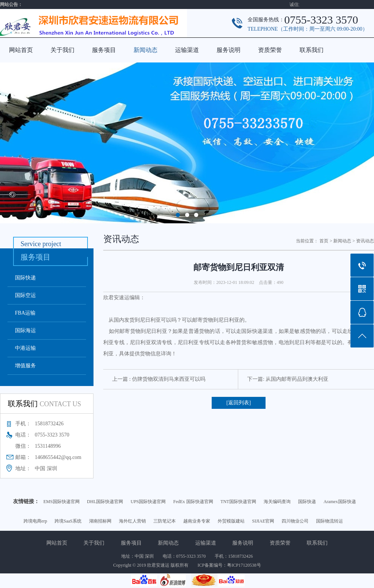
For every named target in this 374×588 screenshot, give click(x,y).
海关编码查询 (277, 502)
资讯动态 (365, 241)
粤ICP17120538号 (244, 565)
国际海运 (25, 330)
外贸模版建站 (231, 521)
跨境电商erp (35, 521)
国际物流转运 (329, 521)
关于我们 (62, 50)
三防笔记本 (165, 521)
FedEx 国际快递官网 (193, 502)
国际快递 (25, 278)
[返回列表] (238, 403)
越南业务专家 (197, 521)
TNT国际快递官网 (238, 502)
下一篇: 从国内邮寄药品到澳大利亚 (288, 379)
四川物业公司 (295, 521)
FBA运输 (25, 313)
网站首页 (21, 50)
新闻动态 (145, 50)
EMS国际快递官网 (62, 502)
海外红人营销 (132, 521)
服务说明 (229, 50)
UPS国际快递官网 (148, 502)
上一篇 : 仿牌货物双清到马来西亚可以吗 (159, 379)
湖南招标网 (100, 521)
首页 (324, 241)
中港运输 (25, 348)
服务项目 (104, 50)
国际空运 (25, 295)
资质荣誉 (270, 50)
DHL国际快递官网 (105, 502)
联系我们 (312, 50)
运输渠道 (187, 50)
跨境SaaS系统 (68, 521)
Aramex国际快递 (340, 502)
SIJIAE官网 (263, 521)
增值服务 (25, 366)
